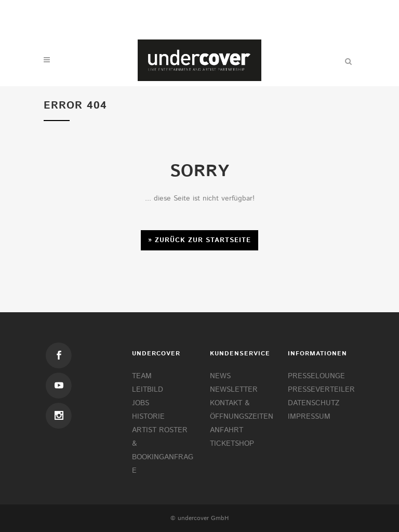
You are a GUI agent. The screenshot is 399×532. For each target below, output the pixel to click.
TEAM (142, 376)
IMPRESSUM (309, 417)
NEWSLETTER (234, 390)
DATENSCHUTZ (314, 403)
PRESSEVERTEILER (321, 390)
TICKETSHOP (232, 444)
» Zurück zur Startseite (199, 240)
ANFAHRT (227, 430)
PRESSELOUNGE (316, 376)
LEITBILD (148, 390)
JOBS (141, 403)
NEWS (220, 376)
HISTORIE (148, 417)
